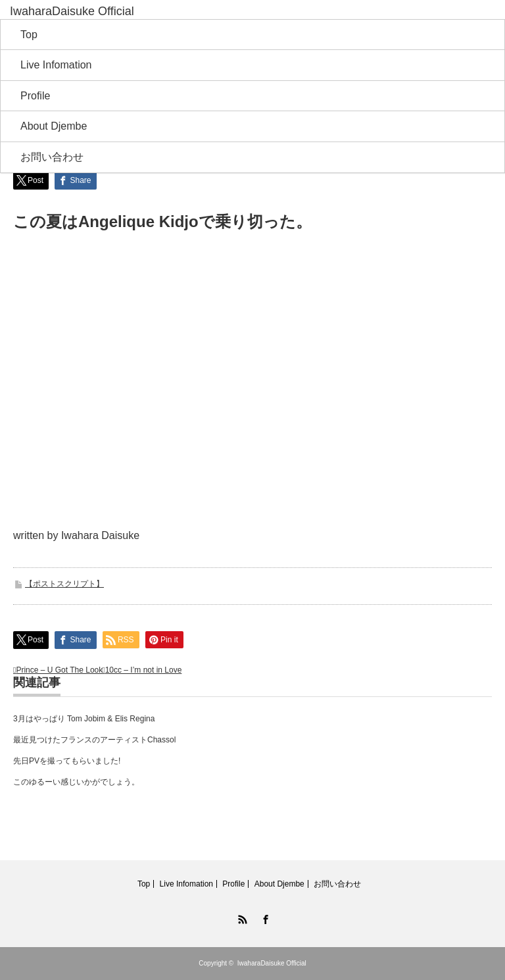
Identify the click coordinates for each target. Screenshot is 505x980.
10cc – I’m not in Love (144, 670)
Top (29, 35)
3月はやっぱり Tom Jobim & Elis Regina (84, 719)
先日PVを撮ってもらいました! (67, 761)
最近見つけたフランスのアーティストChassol (94, 740)
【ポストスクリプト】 (64, 584)
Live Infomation (56, 65)
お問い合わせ (52, 157)
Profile (35, 96)
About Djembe (54, 126)
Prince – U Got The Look (59, 670)
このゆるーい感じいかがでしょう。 (76, 782)
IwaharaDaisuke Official (272, 963)
